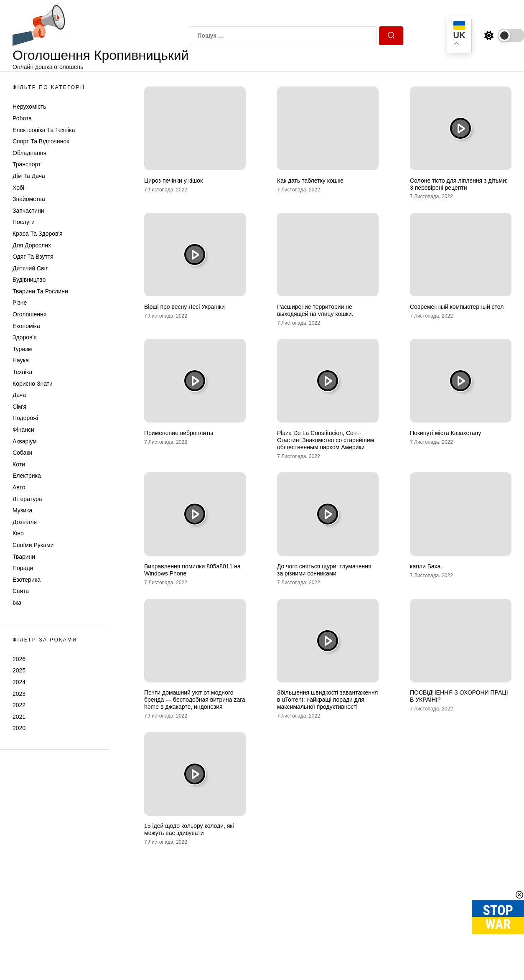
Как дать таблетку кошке (310, 181)
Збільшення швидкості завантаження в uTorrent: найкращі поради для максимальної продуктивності (327, 700)
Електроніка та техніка (44, 130)
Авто (19, 487)
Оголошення (29, 314)
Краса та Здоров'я (38, 234)
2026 (19, 659)
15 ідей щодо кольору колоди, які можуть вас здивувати (189, 829)
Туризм (22, 349)
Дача (19, 395)
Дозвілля (25, 522)
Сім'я (19, 407)
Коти (19, 464)
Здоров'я (25, 337)
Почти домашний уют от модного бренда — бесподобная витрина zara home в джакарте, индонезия (195, 700)
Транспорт (27, 164)
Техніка (22, 372)
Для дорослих (32, 245)
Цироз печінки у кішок (173, 181)
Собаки (22, 453)
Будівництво (29, 280)
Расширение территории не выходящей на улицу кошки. (315, 310)
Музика (22, 510)
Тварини (24, 557)
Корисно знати (33, 384)
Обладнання (29, 153)
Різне (20, 303)
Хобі (18, 188)
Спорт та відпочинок (41, 141)
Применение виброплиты (179, 433)
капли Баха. (426, 566)
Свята (21, 591)
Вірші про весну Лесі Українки (184, 307)
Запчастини (28, 211)
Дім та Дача (29, 176)
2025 (19, 670)
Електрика (27, 476)
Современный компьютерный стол (457, 307)
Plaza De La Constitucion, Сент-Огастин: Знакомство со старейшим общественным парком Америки (326, 440)
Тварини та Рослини (40, 291)
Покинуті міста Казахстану (445, 433)
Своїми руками (33, 545)
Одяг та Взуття (33, 257)
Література (27, 499)
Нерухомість (29, 107)
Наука (21, 360)
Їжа (17, 603)
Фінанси (23, 430)
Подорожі (25, 418)
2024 (19, 682)
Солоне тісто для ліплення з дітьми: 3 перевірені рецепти (459, 184)
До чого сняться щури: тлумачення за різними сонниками (324, 570)
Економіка (26, 326)
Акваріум (25, 441)
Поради (23, 568)
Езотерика (27, 580)
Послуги (24, 222)
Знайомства (29, 199)
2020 (19, 728)
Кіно (18, 533)
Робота (22, 118)
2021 (19, 717)
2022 (19, 705)
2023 (19, 694)
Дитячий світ (30, 268)
